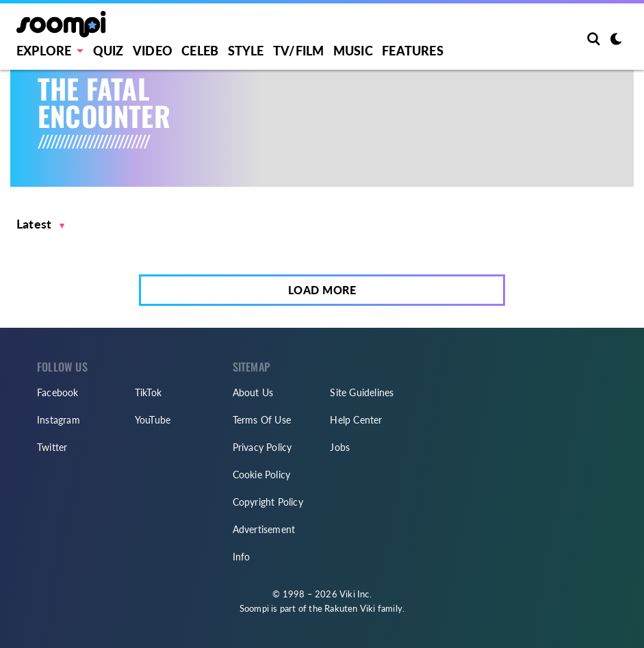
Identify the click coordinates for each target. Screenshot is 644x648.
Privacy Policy (262, 447)
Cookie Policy (262, 475)
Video (153, 51)
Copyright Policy (268, 502)
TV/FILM (298, 51)
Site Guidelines (362, 392)
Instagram (59, 420)
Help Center (356, 420)
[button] (41, 224)
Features (413, 51)
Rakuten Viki (350, 608)
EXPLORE (44, 51)
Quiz (108, 51)
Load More (322, 290)
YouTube (153, 420)
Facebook (58, 392)
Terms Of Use (262, 420)
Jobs (340, 447)
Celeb (200, 51)
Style (246, 51)
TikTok (148, 392)
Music (353, 51)
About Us (253, 392)
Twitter (52, 447)
